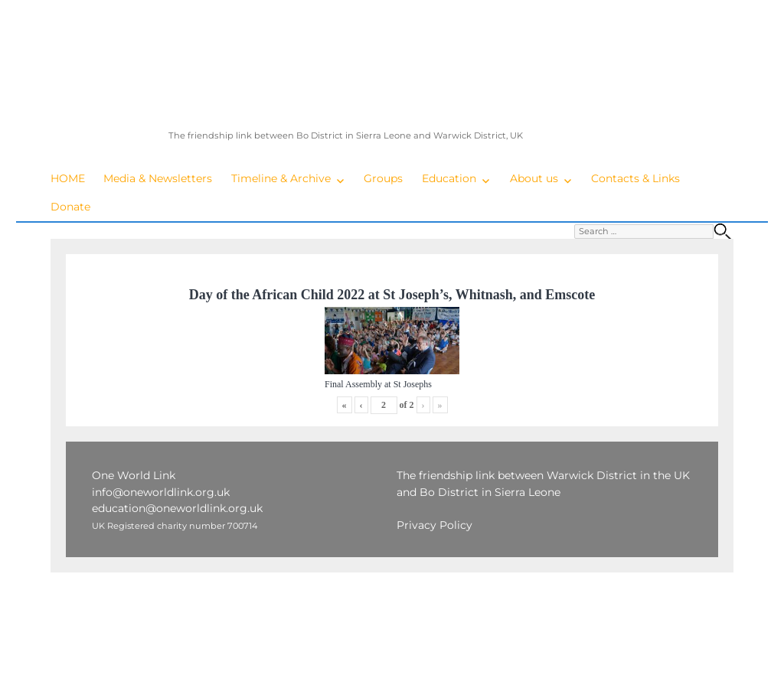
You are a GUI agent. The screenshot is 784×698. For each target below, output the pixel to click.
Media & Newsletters (158, 178)
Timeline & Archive (281, 178)
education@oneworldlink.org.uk (177, 508)
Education (449, 178)
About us (534, 178)
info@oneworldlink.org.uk (161, 492)
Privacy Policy (434, 525)
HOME (68, 178)
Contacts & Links (635, 178)
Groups (383, 178)
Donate (70, 207)
